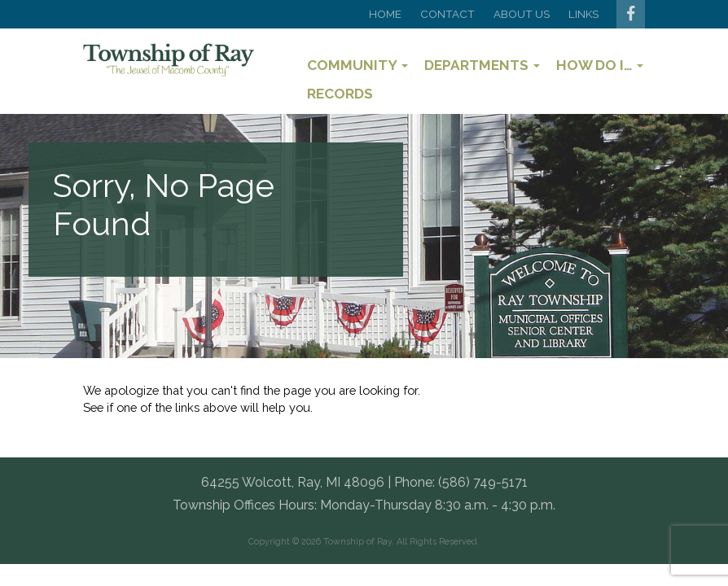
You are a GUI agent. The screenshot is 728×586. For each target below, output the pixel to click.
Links (583, 14)
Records (340, 94)
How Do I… (600, 65)
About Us (522, 14)
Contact (447, 14)
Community (357, 65)
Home (385, 14)
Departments (482, 65)
